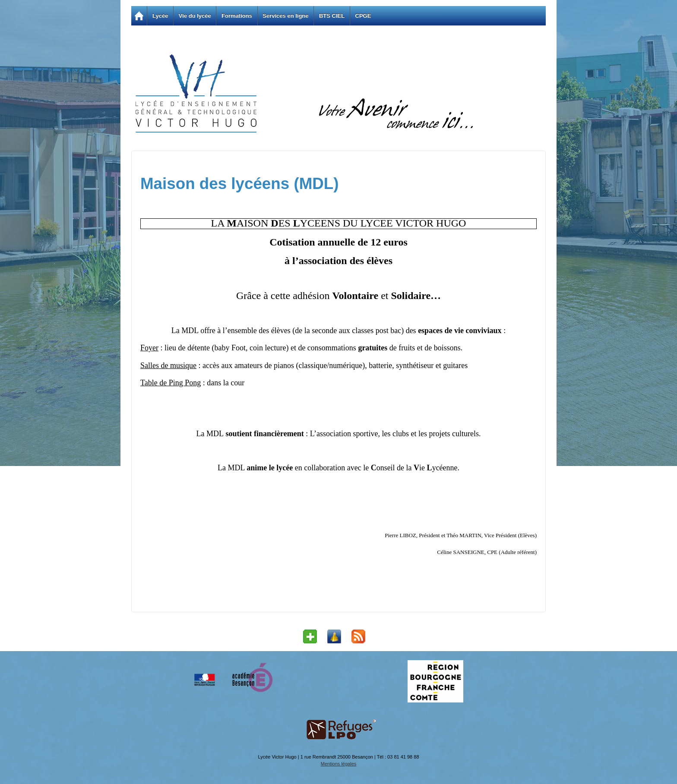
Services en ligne (285, 16)
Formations (237, 16)
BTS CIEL (332, 16)
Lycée (160, 16)
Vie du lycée (195, 16)
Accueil (139, 16)
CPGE (363, 16)
